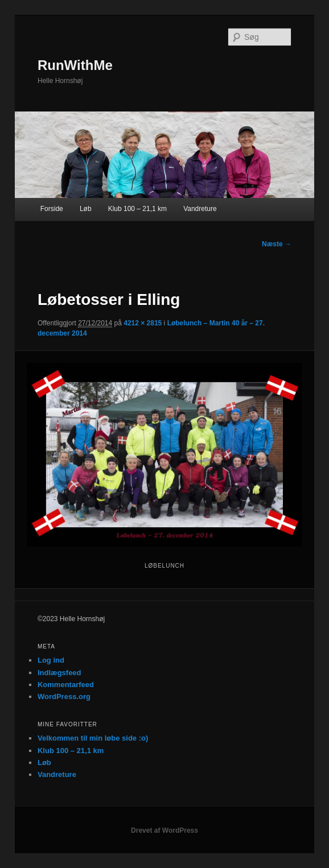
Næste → (277, 244)
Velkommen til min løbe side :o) (93, 738)
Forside (52, 209)
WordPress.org (64, 697)
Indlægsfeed (59, 673)
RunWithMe (75, 65)
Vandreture (200, 209)
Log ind (51, 660)
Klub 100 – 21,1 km (137, 209)
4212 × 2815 (143, 323)
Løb (86, 209)
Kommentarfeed (66, 685)
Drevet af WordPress (164, 830)
